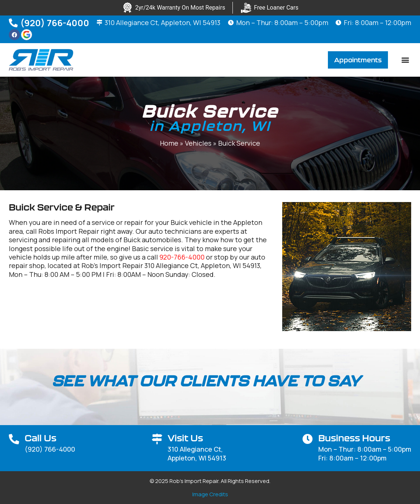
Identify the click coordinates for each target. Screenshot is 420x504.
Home (169, 143)
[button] (405, 60)
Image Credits (210, 494)
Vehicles (198, 143)
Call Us (41, 438)
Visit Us (185, 438)
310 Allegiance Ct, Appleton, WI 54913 (162, 22)
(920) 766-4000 (55, 23)
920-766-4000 (182, 257)
